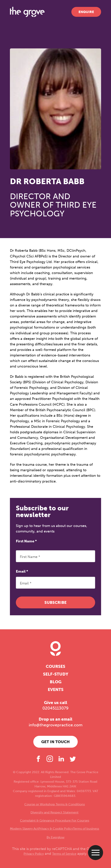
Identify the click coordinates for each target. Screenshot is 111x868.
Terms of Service (64, 854)
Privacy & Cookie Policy (56, 829)
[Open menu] (96, 853)
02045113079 (55, 708)
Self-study (56, 674)
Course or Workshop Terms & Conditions (55, 804)
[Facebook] (38, 759)
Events (56, 690)
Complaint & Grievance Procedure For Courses (55, 820)
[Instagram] (50, 759)
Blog (56, 682)
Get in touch (55, 742)
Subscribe (55, 602)
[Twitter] (73, 759)
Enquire (86, 12)
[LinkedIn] (61, 759)
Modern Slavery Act (24, 829)
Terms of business (86, 829)
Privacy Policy (34, 854)
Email (22, 571)
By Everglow (55, 837)
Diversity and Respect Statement (55, 812)
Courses (55, 666)
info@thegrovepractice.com (56, 725)
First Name (26, 541)
